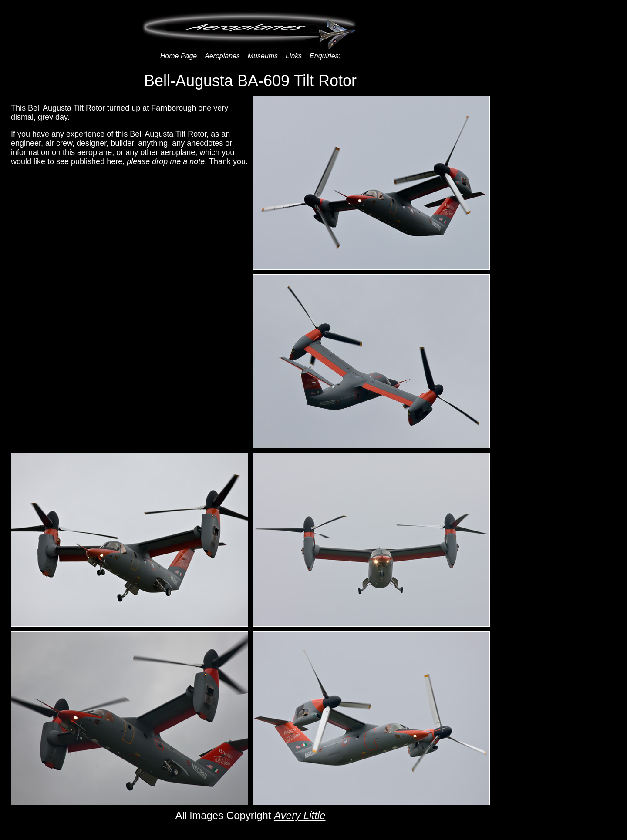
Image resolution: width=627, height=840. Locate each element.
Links (294, 56)
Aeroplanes (222, 56)
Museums (263, 56)
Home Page (179, 56)
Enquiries (324, 56)
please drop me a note (166, 161)
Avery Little (300, 815)
